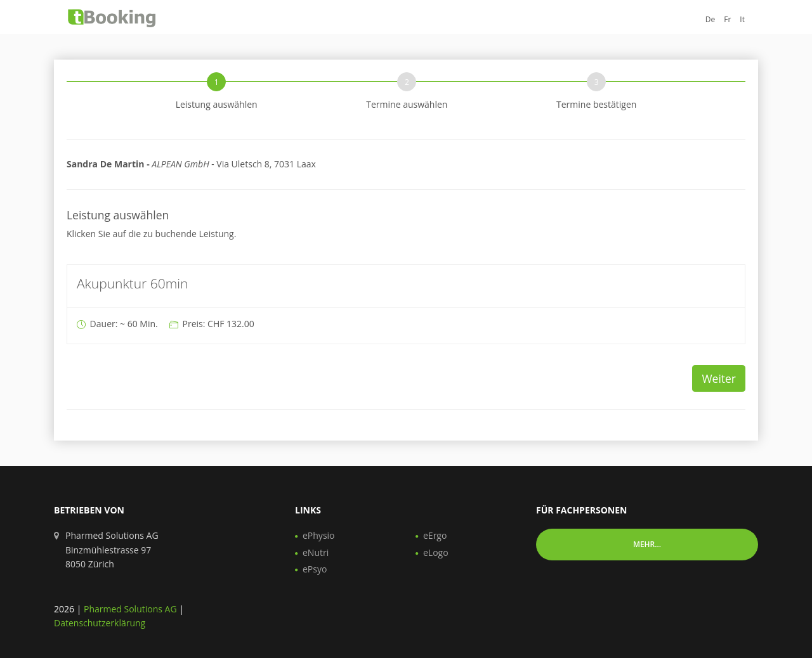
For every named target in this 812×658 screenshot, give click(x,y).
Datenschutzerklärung (100, 623)
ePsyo (315, 569)
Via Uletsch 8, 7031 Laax (191, 164)
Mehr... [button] (647, 544)
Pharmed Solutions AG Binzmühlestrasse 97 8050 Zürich (112, 550)
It (742, 19)
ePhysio (319, 535)
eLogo (436, 552)
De (710, 19)
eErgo (435, 535)
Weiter (719, 378)
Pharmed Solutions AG (130, 609)
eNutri (316, 552)
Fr (727, 19)
